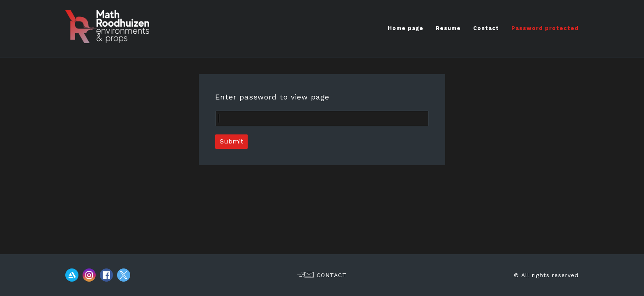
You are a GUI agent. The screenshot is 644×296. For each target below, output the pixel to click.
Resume (448, 28)
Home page (406, 28)
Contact (486, 28)
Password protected (545, 28)
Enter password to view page (272, 97)
